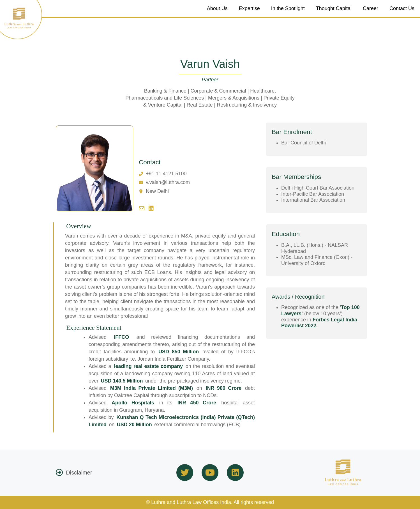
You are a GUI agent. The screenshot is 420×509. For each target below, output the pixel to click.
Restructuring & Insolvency (247, 105)
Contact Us (402, 8)
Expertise (249, 8)
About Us (217, 8)
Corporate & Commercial (218, 91)
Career (371, 8)
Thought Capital (334, 8)
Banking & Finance (165, 91)
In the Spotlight (288, 8)
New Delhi (157, 191)
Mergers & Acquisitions (234, 98)
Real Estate (199, 105)
